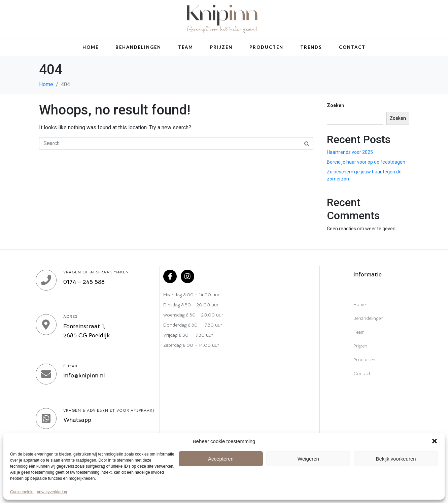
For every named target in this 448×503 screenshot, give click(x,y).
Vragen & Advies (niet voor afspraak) (109, 410)
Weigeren (308, 459)
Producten (266, 47)
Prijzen (221, 47)
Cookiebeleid (22, 492)
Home (91, 47)
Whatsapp (77, 420)
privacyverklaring (52, 492)
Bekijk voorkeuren (396, 459)
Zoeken (335, 105)
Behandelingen (138, 47)
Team (186, 47)
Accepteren (221, 459)
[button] (435, 441)
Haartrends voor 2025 (350, 152)
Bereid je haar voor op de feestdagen (366, 162)
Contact (352, 47)
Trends (311, 47)
